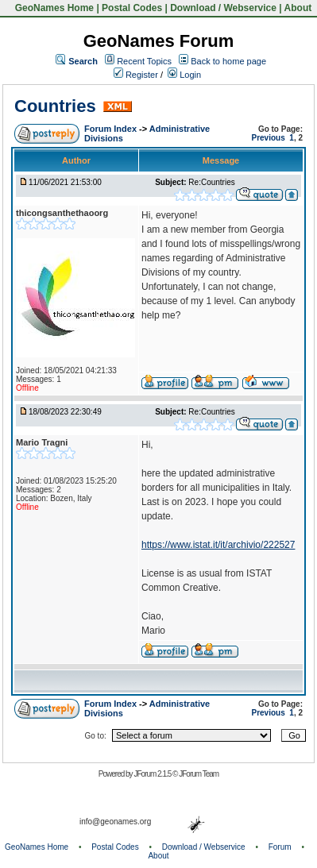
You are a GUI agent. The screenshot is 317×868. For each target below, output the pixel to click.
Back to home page (228, 61)
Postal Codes (132, 8)
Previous (269, 138)
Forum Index (112, 129)
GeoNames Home (53, 8)
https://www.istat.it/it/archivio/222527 (218, 545)
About (298, 8)
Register (136, 75)
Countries (55, 106)
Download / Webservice (223, 8)
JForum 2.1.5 (153, 774)
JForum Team (199, 774)
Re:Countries (211, 182)
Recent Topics (144, 61)
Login (184, 75)
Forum (280, 847)
